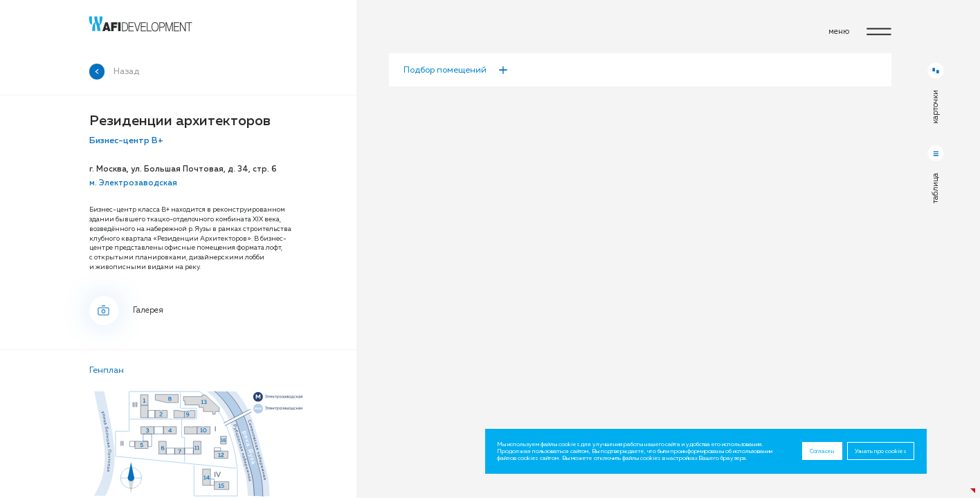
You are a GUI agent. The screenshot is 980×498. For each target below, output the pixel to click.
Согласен (822, 451)
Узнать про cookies (881, 451)
